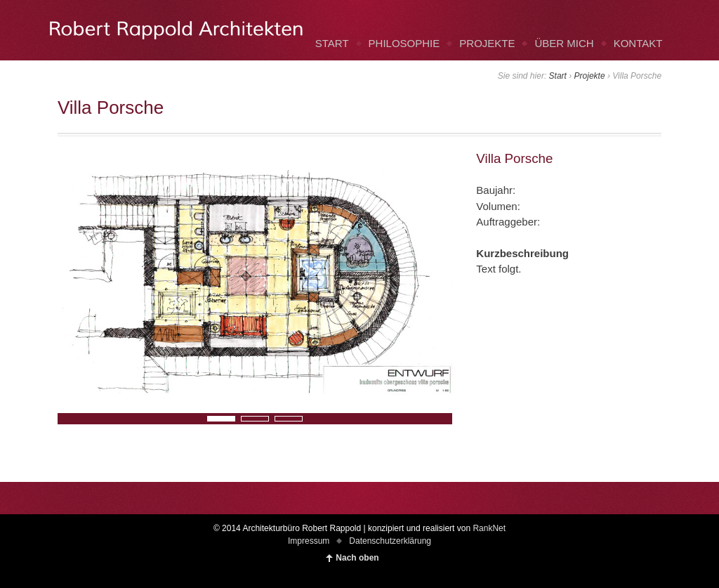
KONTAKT (638, 43)
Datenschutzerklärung (390, 541)
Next (65, 418)
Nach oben (357, 558)
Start (558, 76)
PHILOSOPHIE (404, 43)
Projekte (590, 76)
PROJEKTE (487, 43)
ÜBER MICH (564, 43)
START (332, 43)
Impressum (309, 541)
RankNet (489, 528)
